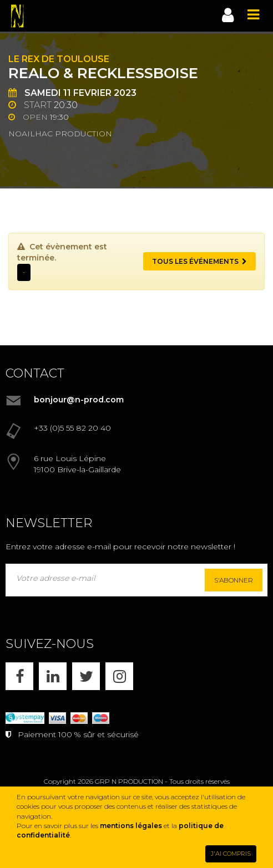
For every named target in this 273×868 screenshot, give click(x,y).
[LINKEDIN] (53, 676)
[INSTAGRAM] (119, 676)
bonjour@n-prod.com (79, 400)
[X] (86, 676)
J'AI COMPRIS (231, 854)
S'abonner (234, 580)
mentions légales (131, 826)
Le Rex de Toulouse (59, 59)
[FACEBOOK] (19, 676)
